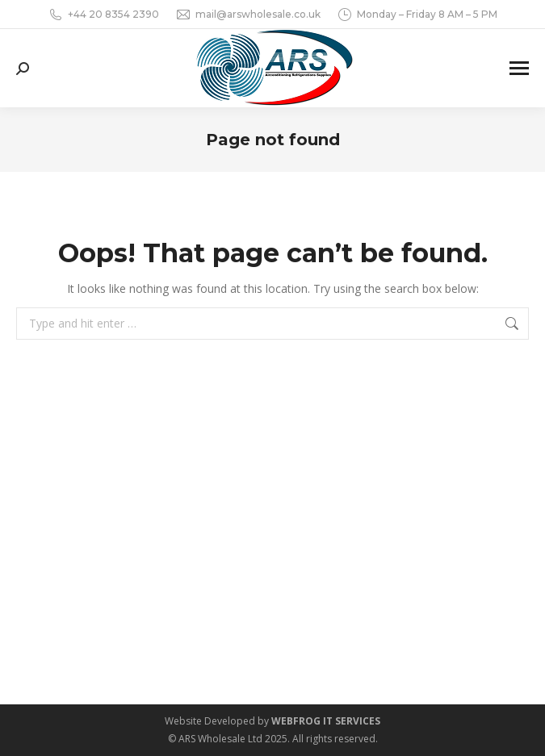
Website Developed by (272, 721)
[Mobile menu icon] (519, 68)
